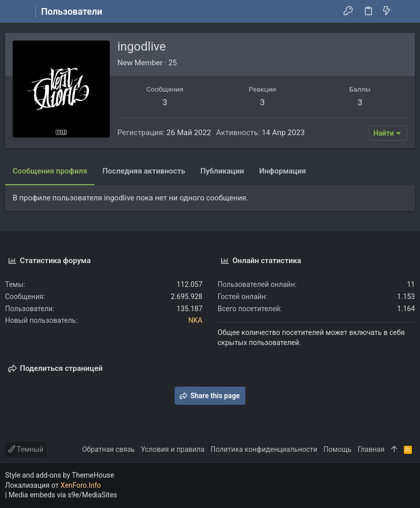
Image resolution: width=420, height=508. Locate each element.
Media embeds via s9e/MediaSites (63, 495)
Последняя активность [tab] (144, 171)
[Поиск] (405, 12)
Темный (26, 449)
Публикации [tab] (222, 171)
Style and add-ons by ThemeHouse (59, 475)
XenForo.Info (81, 485)
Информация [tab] (282, 171)
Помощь (338, 449)
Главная (371, 449)
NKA (195, 320)
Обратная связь (108, 449)
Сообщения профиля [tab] (50, 171)
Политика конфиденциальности (264, 449)
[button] (15, 12)
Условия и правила (173, 449)
